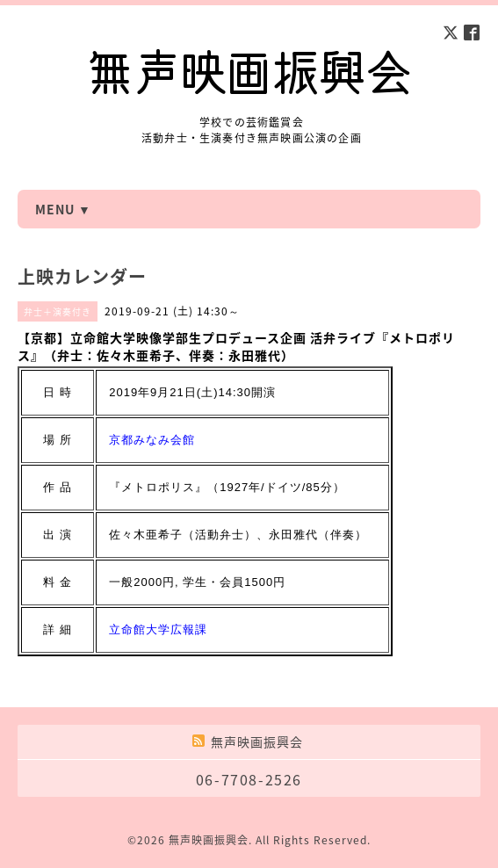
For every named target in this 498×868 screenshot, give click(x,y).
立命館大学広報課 (158, 629)
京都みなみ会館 (152, 440)
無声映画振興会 (209, 840)
